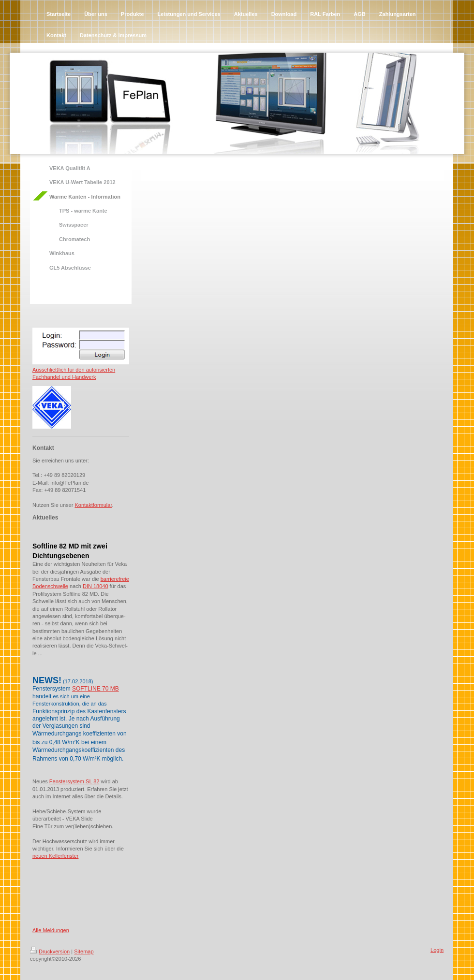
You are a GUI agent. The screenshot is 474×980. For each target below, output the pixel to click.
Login (437, 950)
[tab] (81, 538)
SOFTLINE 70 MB (96, 689)
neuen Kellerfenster (55, 856)
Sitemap (84, 951)
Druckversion (50, 951)
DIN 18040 (96, 586)
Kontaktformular (93, 505)
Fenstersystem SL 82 (74, 781)
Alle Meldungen (51, 930)
